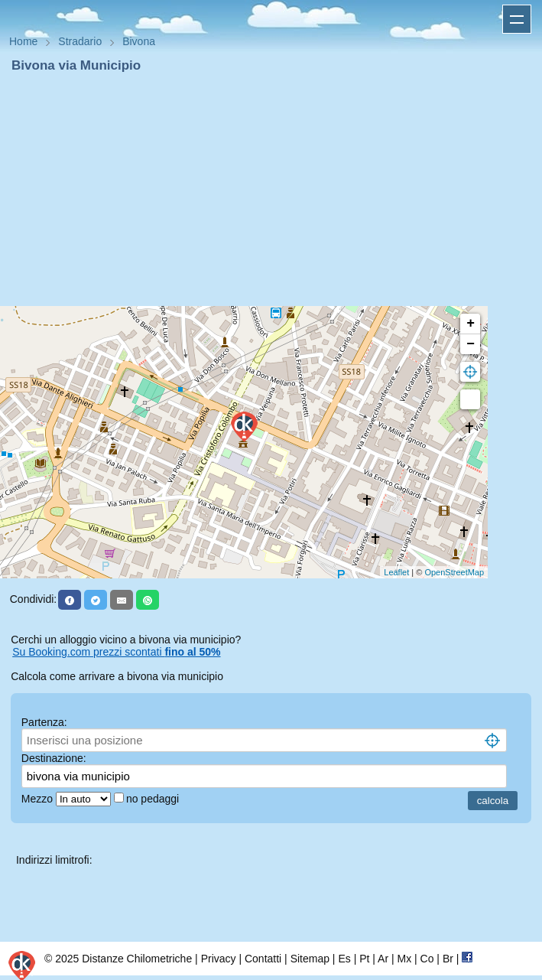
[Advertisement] (271, 190)
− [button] (471, 344)
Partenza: (44, 722)
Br (448, 959)
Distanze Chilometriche (137, 959)
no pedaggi (154, 799)
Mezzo (39, 799)
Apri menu (517, 19)
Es (344, 959)
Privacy (219, 959)
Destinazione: (54, 758)
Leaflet (396, 572)
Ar (383, 959)
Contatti (263, 959)
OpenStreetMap (454, 572)
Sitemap (310, 959)
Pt (364, 959)
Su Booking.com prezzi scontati (116, 652)
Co (427, 959)
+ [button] (471, 324)
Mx (404, 959)
